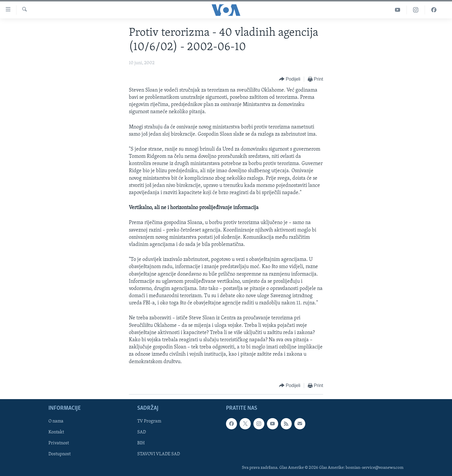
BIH (141, 443)
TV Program (149, 421)
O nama (56, 421)
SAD (142, 432)
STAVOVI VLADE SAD (159, 454)
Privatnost (59, 443)
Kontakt (56, 432)
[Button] (290, 79)
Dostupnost (60, 454)
